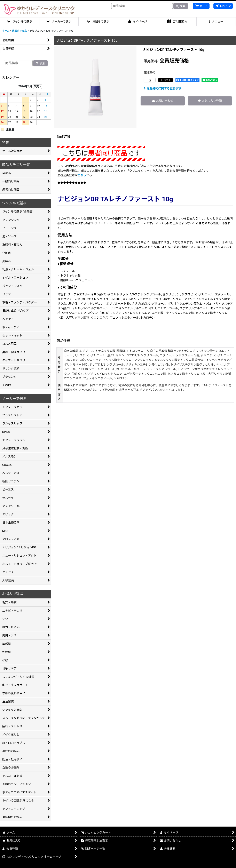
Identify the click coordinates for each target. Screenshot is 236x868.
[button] (216, 22)
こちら (82, 175)
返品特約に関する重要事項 (162, 88)
